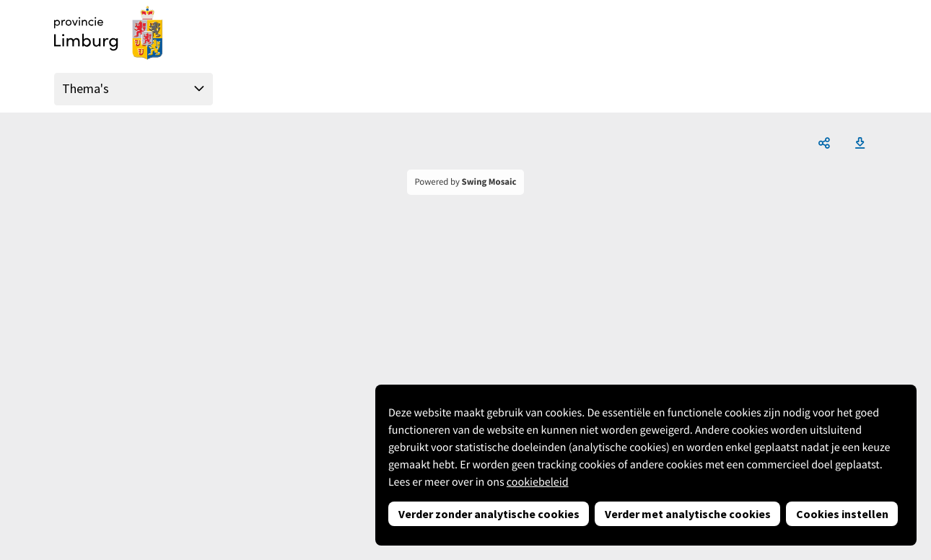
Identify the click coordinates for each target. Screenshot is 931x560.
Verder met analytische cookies (688, 514)
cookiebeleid (538, 482)
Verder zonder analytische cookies (489, 514)
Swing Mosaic (489, 182)
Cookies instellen (842, 514)
